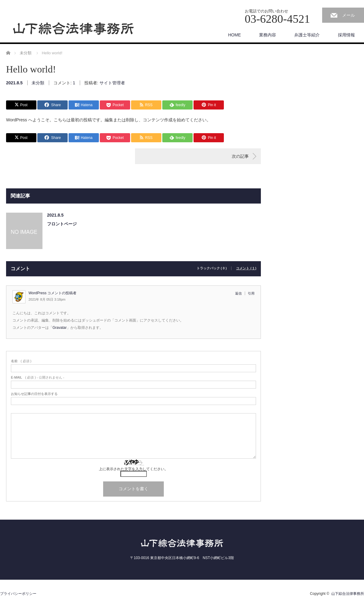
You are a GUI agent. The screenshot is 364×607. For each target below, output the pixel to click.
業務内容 (268, 35)
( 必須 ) (21, 361)
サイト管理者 (112, 83)
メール (349, 15)
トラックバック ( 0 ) (212, 268)
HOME (234, 35)
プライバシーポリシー (18, 594)
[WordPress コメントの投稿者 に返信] (240, 293)
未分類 (38, 83)
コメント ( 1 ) (246, 268)
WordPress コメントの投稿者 (52, 293)
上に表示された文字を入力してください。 (133, 469)
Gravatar (60, 328)
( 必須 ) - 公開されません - (38, 378)
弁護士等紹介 (307, 35)
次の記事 (240, 156)
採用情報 (346, 35)
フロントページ (62, 224)
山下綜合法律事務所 (348, 594)
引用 (251, 293)
